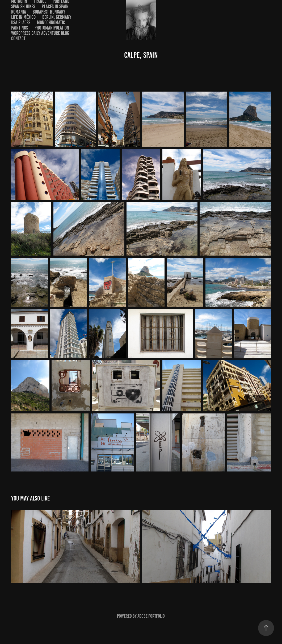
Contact (18, 38)
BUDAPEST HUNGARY (49, 12)
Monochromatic (51, 22)
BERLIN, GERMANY (57, 17)
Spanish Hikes (23, 7)
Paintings (20, 28)
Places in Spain (55, 7)
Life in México (23, 17)
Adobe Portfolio (151, 616)
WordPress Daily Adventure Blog (40, 33)
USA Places (21, 22)
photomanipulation (52, 28)
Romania (19, 12)
